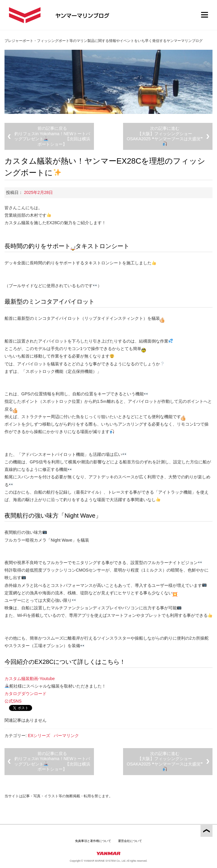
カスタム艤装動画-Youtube (30, 679)
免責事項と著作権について (93, 841)
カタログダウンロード (26, 694)
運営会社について (130, 841)
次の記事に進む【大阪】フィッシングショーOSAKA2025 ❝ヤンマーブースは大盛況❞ (165, 136)
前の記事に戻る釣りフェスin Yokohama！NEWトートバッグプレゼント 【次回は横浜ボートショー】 (52, 136)
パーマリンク (66, 736)
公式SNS (13, 701)
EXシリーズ (39, 736)
